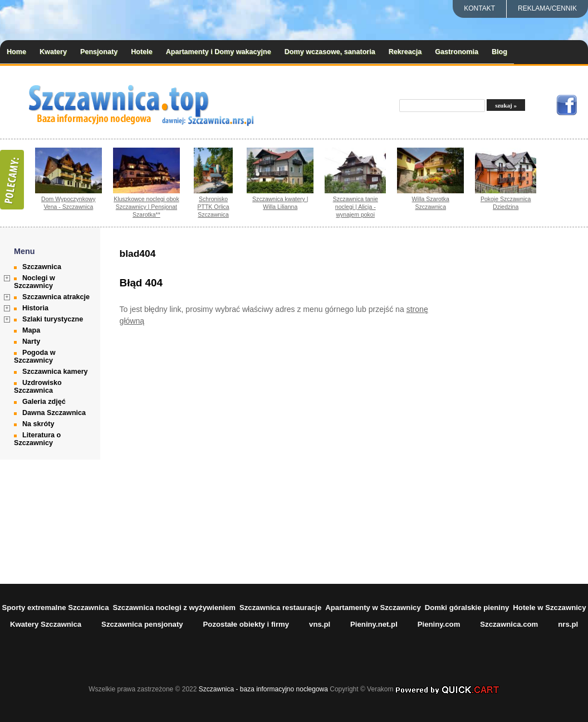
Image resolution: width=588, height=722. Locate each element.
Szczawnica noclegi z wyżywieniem (174, 608)
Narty (31, 342)
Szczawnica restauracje (280, 608)
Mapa (31, 330)
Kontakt (479, 8)
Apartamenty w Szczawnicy (373, 608)
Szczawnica (42, 267)
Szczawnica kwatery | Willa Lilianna (280, 203)
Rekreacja (405, 52)
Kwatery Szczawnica (46, 624)
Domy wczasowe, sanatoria (330, 52)
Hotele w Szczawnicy (549, 608)
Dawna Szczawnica (54, 413)
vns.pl (320, 624)
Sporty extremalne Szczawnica (55, 608)
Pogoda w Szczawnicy (35, 357)
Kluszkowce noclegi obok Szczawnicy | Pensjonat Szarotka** (146, 207)
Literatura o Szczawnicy (37, 439)
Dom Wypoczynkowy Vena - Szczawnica (68, 203)
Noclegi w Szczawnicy (35, 282)
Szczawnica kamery (55, 372)
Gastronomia (457, 52)
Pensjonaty (99, 52)
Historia (35, 308)
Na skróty (38, 424)
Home (16, 52)
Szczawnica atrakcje (56, 297)
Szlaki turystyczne (53, 319)
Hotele (142, 52)
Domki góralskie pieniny (467, 608)
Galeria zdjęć (44, 402)
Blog (499, 52)
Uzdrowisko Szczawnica (38, 387)
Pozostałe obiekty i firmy (246, 624)
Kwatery (53, 52)
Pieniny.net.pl (374, 624)
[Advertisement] (532, 406)
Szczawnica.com (509, 624)
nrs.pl (568, 624)
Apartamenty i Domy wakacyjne (219, 52)
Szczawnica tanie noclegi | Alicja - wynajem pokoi (356, 207)
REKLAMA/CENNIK (547, 8)
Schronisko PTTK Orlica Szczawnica (213, 207)
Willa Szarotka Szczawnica (431, 203)
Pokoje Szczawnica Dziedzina (506, 203)
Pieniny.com (439, 624)
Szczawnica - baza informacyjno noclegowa (263, 689)
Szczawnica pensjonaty (142, 624)
